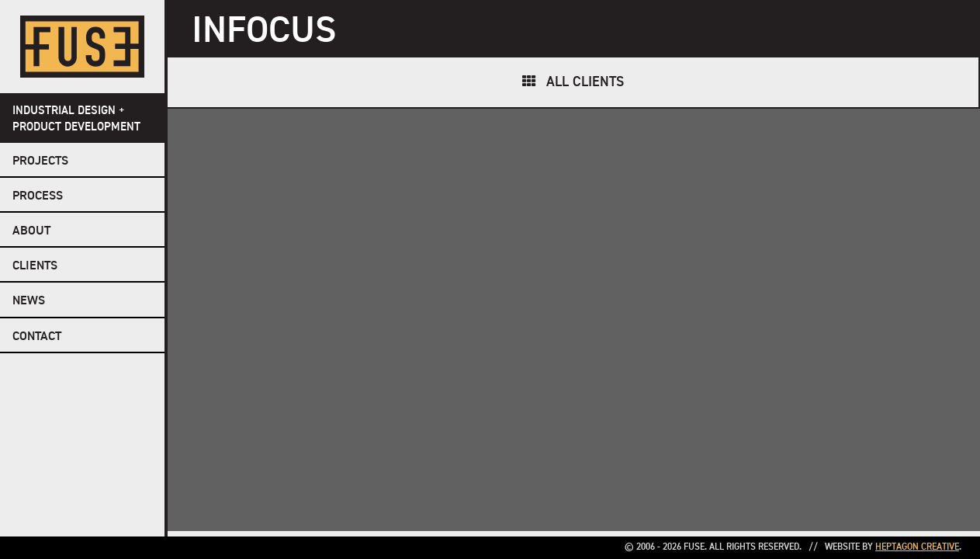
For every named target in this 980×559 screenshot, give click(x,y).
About (31, 231)
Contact (37, 337)
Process (38, 196)
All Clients (585, 82)
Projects (40, 161)
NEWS (29, 301)
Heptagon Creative (917, 547)
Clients (35, 266)
